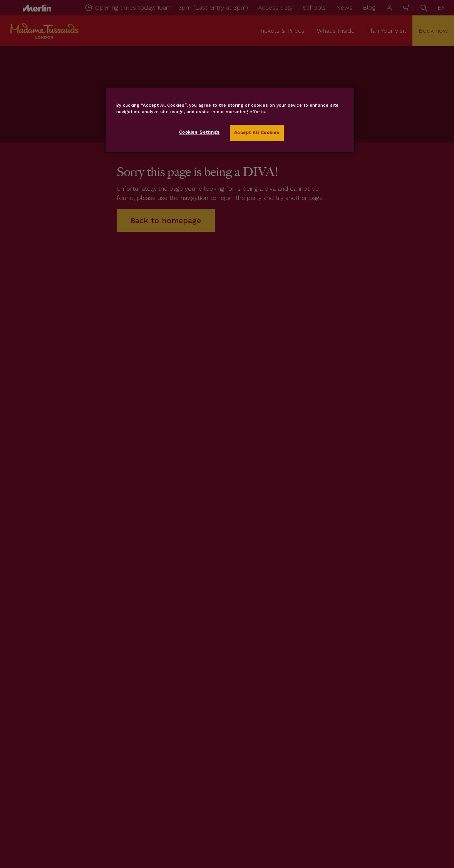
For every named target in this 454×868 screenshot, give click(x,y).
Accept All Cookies (257, 133)
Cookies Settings (199, 132)
